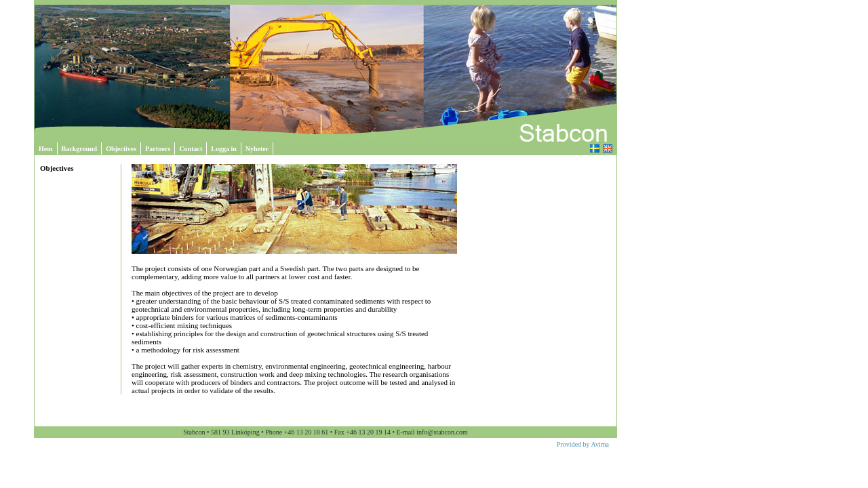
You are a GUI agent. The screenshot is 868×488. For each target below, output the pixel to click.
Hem (46, 149)
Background (80, 149)
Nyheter (257, 149)
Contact (191, 149)
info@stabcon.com (442, 432)
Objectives (121, 149)
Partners (158, 149)
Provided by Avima (583, 444)
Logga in (224, 149)
